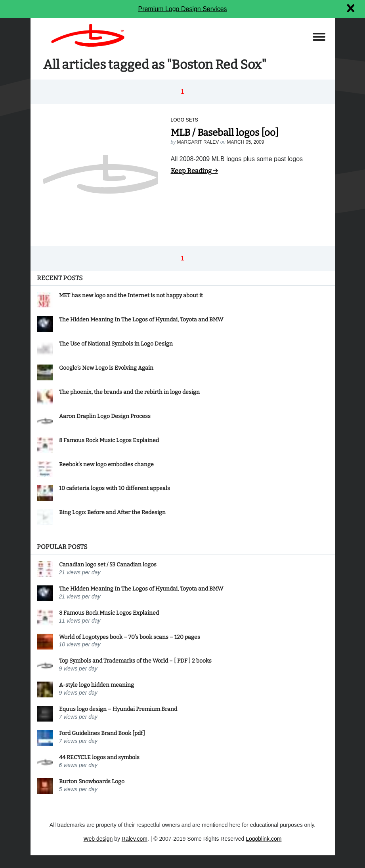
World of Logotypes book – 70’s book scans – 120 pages (130, 637)
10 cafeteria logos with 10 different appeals (115, 488)
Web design (98, 839)
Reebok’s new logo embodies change (106, 464)
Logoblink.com (264, 839)
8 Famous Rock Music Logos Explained (109, 440)
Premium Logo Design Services (182, 9)
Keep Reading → (194, 171)
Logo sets (184, 120)
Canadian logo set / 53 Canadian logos (108, 565)
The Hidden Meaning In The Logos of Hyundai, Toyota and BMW (141, 320)
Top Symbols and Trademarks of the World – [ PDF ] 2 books (135, 661)
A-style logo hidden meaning (97, 685)
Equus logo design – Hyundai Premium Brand (118, 709)
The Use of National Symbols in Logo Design (116, 344)
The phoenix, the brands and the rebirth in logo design (129, 392)
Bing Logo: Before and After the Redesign (112, 512)
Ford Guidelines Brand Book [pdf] (102, 733)
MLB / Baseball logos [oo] (225, 133)
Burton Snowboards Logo (92, 782)
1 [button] (182, 92)
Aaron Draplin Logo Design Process (105, 416)
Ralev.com (135, 839)
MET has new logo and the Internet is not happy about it (131, 295)
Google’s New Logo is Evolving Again (106, 368)
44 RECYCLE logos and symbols (99, 757)
